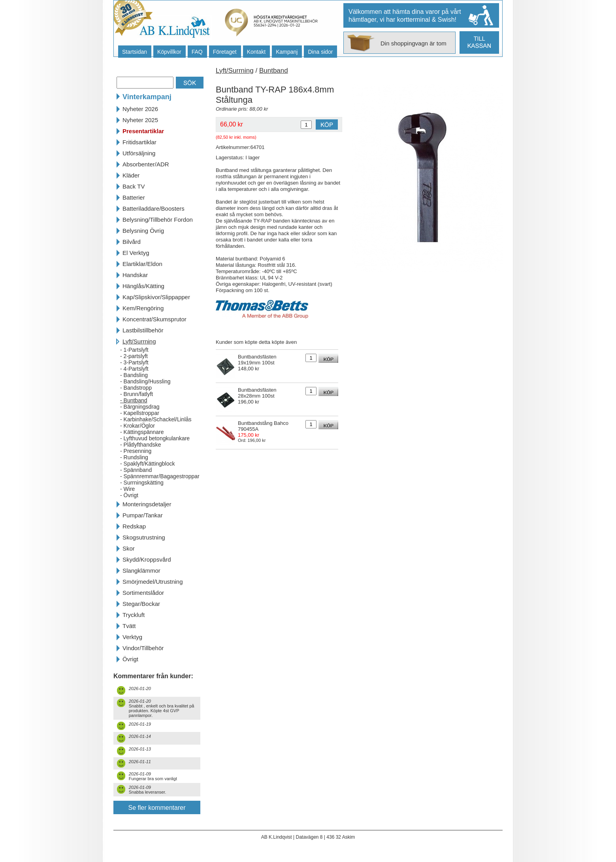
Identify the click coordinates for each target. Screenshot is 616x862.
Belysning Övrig (143, 231)
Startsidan (135, 52)
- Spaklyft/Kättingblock (148, 464)
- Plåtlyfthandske (141, 445)
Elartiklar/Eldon (142, 264)
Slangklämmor (141, 571)
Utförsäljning (139, 153)
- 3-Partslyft (134, 362)
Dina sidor (320, 52)
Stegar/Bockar (141, 604)
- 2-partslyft (134, 356)
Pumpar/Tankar (143, 515)
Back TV (134, 186)
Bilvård (132, 242)
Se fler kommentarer (157, 808)
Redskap (134, 526)
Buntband (274, 71)
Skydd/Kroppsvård (147, 559)
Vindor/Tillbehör (143, 648)
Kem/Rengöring (143, 308)
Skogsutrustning (144, 537)
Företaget (225, 52)
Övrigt (130, 659)
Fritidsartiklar (139, 142)
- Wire (127, 489)
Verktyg (132, 637)
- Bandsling (134, 375)
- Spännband (136, 470)
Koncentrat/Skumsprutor (154, 319)
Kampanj (287, 52)
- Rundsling (134, 457)
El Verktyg (136, 253)
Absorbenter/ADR (146, 164)
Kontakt (256, 52)
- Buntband (134, 400)
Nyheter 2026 (140, 109)
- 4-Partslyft (134, 369)
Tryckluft (134, 615)
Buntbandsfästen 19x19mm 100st (257, 360)
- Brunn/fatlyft (137, 394)
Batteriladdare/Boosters (154, 208)
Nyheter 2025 (140, 120)
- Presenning (136, 451)
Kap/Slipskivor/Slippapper (156, 297)
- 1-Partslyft (134, 350)
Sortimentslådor (143, 593)
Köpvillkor (169, 52)
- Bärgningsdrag (140, 407)
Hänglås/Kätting (143, 286)
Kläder (131, 175)
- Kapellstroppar (140, 413)
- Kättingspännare (142, 432)
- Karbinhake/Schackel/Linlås (156, 419)
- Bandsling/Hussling (145, 381)
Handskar (135, 275)
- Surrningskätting (142, 483)
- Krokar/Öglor (138, 426)
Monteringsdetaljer (147, 504)
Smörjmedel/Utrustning (153, 582)
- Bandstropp (136, 388)
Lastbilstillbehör (143, 330)
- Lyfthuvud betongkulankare (155, 438)
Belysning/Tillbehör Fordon (158, 220)
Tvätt (129, 626)
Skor (129, 548)
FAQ (197, 52)
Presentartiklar (143, 131)
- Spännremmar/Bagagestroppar (160, 476)
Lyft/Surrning (139, 341)
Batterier (134, 197)
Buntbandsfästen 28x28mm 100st (257, 393)
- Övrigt (129, 495)
